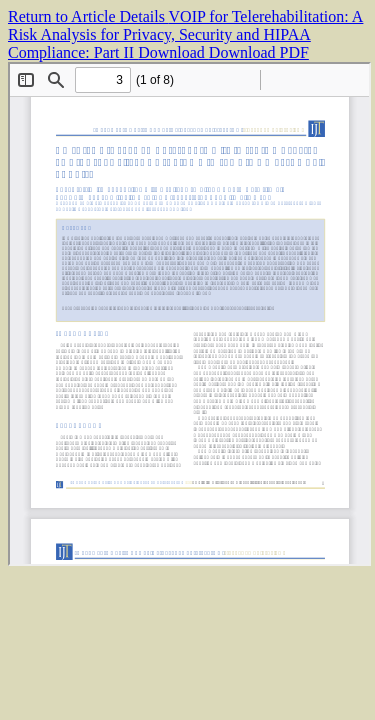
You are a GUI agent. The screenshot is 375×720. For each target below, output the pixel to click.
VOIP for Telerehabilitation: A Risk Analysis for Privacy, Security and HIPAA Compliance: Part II (185, 34)
